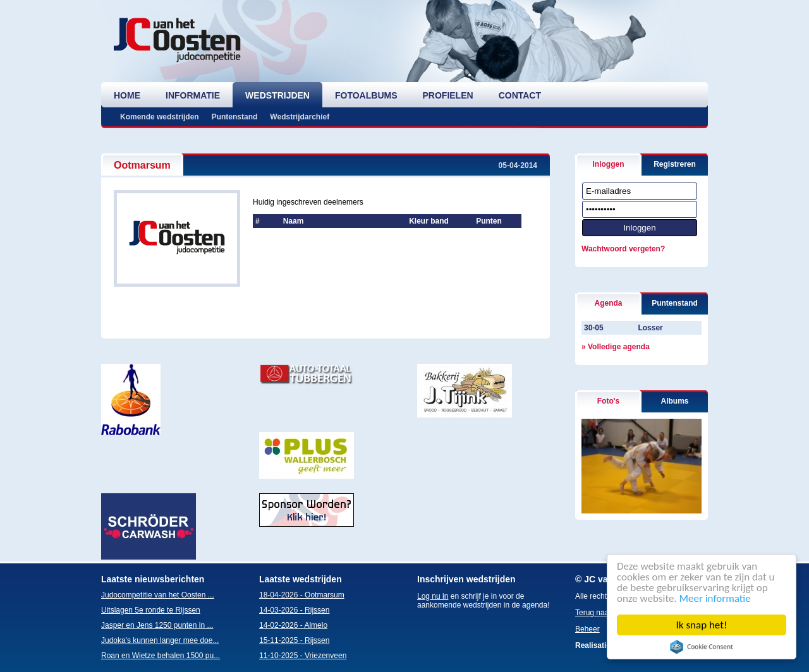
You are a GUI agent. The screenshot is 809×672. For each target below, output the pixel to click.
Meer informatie (715, 598)
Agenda (608, 303)
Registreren (675, 164)
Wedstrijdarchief (300, 117)
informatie (193, 95)
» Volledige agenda (616, 347)
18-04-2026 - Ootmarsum (302, 595)
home (127, 95)
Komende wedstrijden (160, 117)
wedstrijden (277, 95)
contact (520, 95)
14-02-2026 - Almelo (293, 625)
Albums (674, 401)
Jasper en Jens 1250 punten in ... (157, 625)
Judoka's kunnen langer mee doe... (160, 640)
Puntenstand (235, 117)
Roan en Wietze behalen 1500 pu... (161, 656)
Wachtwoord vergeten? (623, 249)
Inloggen (609, 164)
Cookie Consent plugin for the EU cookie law (702, 647)
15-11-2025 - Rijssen (294, 640)
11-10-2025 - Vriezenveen (303, 656)
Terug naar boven (605, 613)
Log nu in (433, 596)
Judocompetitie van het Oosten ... (158, 595)
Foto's (609, 401)
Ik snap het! (702, 625)
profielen (448, 95)
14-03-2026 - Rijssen (294, 610)
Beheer (587, 629)
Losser (650, 328)
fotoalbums (366, 95)
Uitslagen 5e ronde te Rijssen (151, 610)
